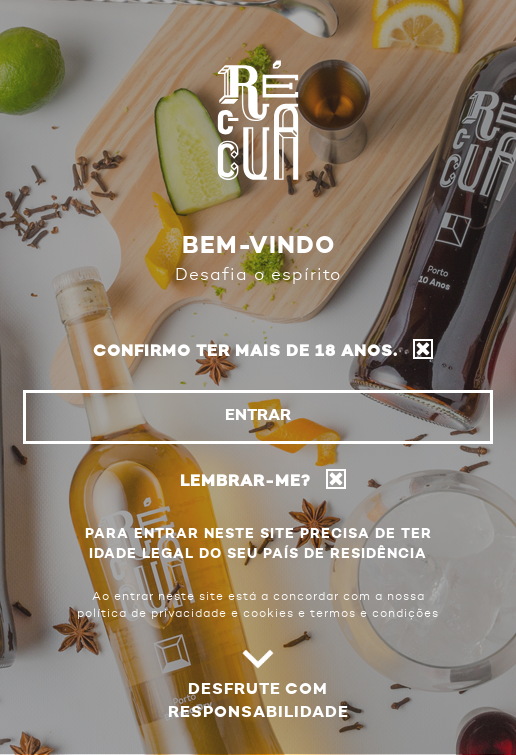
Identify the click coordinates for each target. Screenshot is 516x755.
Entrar (258, 416)
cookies (268, 614)
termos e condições (374, 614)
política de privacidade (152, 614)
